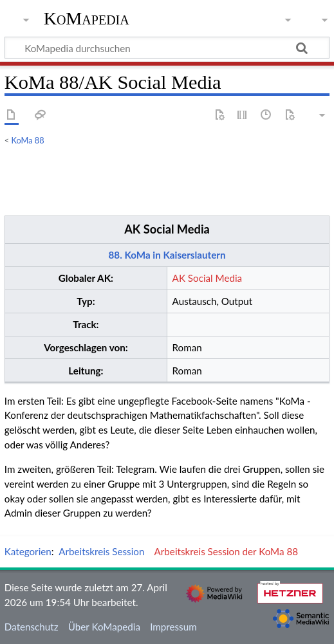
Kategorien (28, 551)
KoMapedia (87, 19)
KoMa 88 (28, 140)
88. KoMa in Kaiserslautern (167, 255)
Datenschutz (32, 627)
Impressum (173, 627)
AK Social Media (167, 229)
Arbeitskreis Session (101, 551)
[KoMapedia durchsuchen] (167, 48)
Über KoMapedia (104, 627)
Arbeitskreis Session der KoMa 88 (226, 551)
